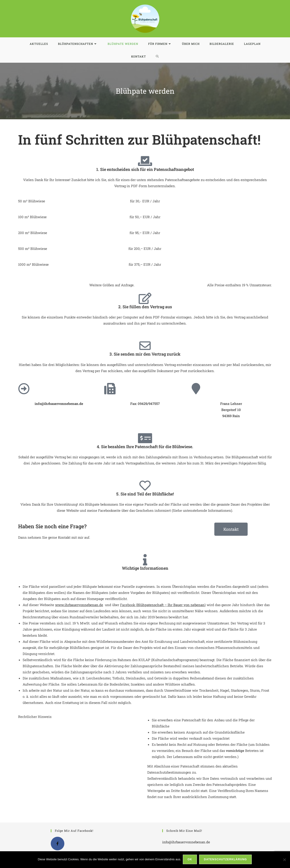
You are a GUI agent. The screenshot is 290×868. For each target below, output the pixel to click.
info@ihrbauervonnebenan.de (186, 842)
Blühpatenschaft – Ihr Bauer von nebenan (171, 605)
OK (190, 860)
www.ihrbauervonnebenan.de (79, 605)
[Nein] (284, 860)
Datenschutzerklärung (226, 860)
